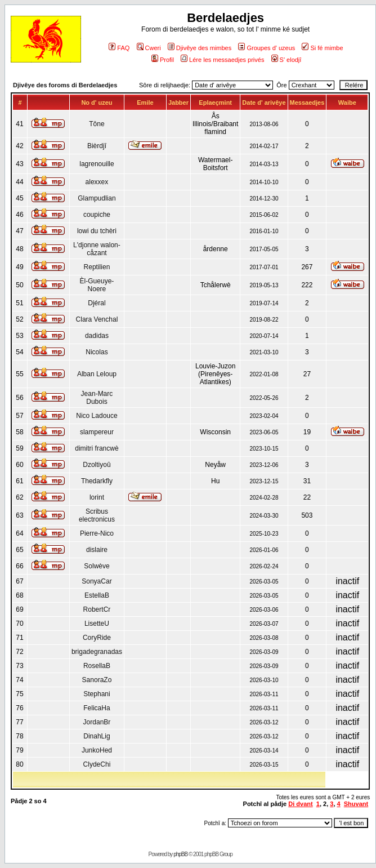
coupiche (97, 215)
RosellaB (97, 666)
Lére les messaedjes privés (222, 60)
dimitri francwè (97, 448)
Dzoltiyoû (97, 465)
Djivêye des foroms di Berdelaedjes (65, 85)
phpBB (180, 854)
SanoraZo (97, 680)
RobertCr (97, 609)
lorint (97, 497)
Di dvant (300, 804)
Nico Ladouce (97, 416)
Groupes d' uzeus (267, 48)
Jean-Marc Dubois (97, 398)
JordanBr (97, 722)
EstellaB (97, 595)
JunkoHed (97, 750)
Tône (97, 124)
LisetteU (97, 624)
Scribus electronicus (97, 515)
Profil (163, 60)
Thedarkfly (97, 481)
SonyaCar (97, 581)
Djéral (97, 303)
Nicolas (97, 352)
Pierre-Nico (97, 533)
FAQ (119, 48)
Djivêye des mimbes (200, 48)
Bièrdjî (97, 146)
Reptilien (97, 267)
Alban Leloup (97, 374)
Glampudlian (97, 198)
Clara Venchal (97, 319)
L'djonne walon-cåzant (97, 249)
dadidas (97, 336)
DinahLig (97, 736)
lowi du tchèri (97, 231)
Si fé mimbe (322, 48)
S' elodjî (287, 60)
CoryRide (97, 638)
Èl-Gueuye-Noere (97, 285)
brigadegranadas (97, 652)
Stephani (97, 694)
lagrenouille (97, 164)
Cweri (149, 48)
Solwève (97, 566)
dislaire (97, 550)
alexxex (97, 182)
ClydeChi (97, 764)
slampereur (97, 432)
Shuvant (356, 804)
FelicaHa (97, 708)
